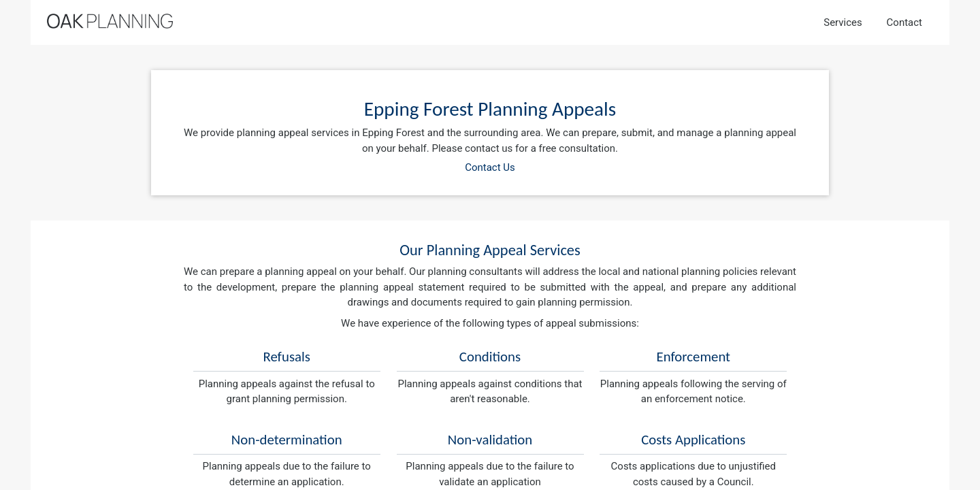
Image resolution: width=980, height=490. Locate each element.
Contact (904, 22)
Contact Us (490, 167)
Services (843, 22)
